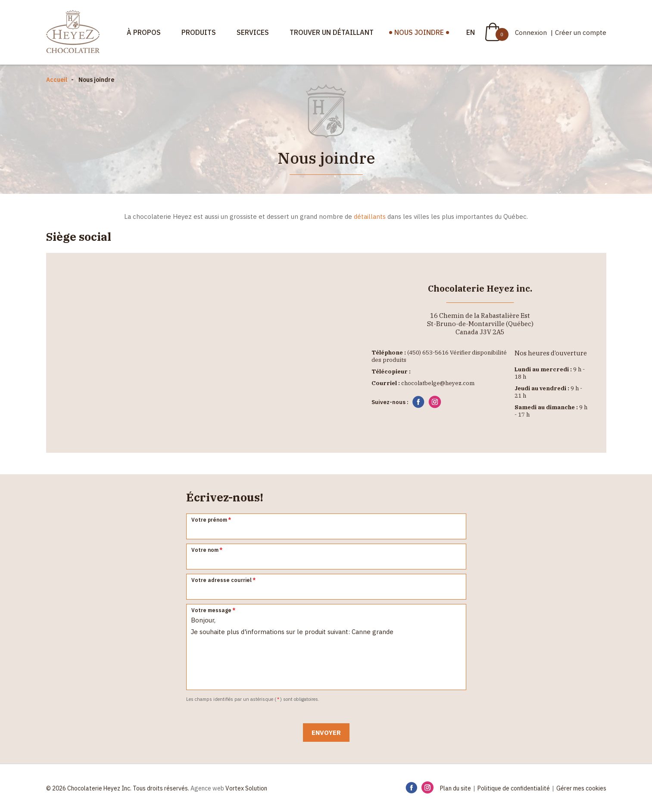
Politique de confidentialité (514, 788)
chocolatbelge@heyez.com (438, 383)
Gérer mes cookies (581, 788)
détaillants (370, 216)
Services (253, 32)
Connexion (532, 33)
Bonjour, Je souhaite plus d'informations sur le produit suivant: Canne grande (326, 647)
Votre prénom (212, 520)
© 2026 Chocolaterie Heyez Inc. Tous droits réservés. (118, 788)
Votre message (214, 610)
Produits (199, 32)
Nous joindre (419, 32)
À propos (144, 32)
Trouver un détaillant (332, 32)
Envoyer (326, 733)
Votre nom (207, 550)
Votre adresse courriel (224, 580)
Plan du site (455, 788)
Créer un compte (581, 33)
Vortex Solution (246, 788)
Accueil (57, 80)
